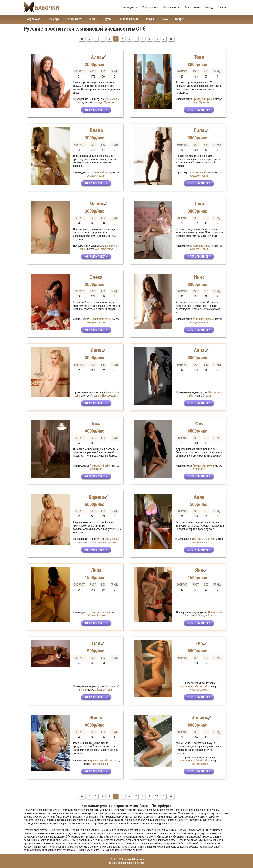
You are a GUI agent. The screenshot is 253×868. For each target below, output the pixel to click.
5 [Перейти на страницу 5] (122, 39)
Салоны (222, 7)
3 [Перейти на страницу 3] (109, 39)
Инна (199, 277)
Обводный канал (96, 615)
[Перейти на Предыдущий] (89, 39)
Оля (96, 643)
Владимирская (199, 542)
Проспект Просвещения (104, 396)
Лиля (199, 130)
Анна (199, 350)
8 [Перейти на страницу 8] (142, 39)
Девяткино (96, 469)
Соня (96, 350)
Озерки (207, 396)
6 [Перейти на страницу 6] (129, 39)
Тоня (199, 57)
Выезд (209, 7)
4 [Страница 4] (116, 39)
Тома (96, 424)
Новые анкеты (171, 7)
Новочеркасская (199, 690)
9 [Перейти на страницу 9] (149, 39)
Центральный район (203, 539)
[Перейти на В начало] (82, 39)
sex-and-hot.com (134, 859)
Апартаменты (192, 7)
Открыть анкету (96, 110)
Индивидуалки (129, 7)
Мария (96, 204)
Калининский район (100, 172)
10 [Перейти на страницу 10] (157, 39)
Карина (96, 497)
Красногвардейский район (195, 686)
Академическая (96, 176)
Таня (199, 204)
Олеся (96, 277)
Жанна (96, 718)
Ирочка (199, 718)
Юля (199, 424)
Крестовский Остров (104, 542)
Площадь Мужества (104, 102)
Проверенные (150, 7)
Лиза (96, 570)
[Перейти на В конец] (171, 39)
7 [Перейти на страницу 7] (136, 39)
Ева (199, 643)
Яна (199, 570)
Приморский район (203, 99)
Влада (96, 130)
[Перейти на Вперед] (164, 39)
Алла (96, 57)
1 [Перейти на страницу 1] (96, 39)
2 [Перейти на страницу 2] (102, 39)
